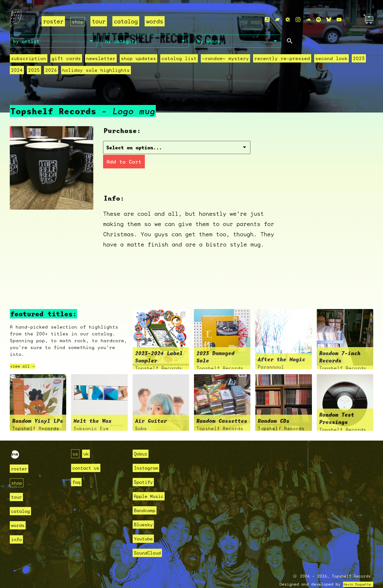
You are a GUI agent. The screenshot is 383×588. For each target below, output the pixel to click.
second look (331, 60)
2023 (359, 60)
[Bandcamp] (277, 20)
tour (101, 21)
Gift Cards (66, 60)
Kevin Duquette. (354, 572)
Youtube (145, 527)
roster (53, 21)
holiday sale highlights (96, 72)
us (76, 442)
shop (79, 21)
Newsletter (101, 60)
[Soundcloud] (308, 20)
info (17, 527)
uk (87, 442)
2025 (34, 72)
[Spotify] (319, 20)
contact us (88, 456)
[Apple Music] (267, 20)
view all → (25, 354)
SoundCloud (150, 541)
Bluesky (145, 512)
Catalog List (179, 60)
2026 (51, 72)
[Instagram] (298, 20)
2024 (17, 72)
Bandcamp (147, 498)
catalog (128, 21)
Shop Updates (138, 60)
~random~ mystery (225, 60)
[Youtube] (339, 20)
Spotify (145, 470)
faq (77, 470)
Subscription (29, 60)
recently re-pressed (282, 60)
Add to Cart (217, 150)
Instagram (148, 456)
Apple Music (151, 484)
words (157, 21)
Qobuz (142, 442)
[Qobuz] (288, 20)
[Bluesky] (329, 20)
